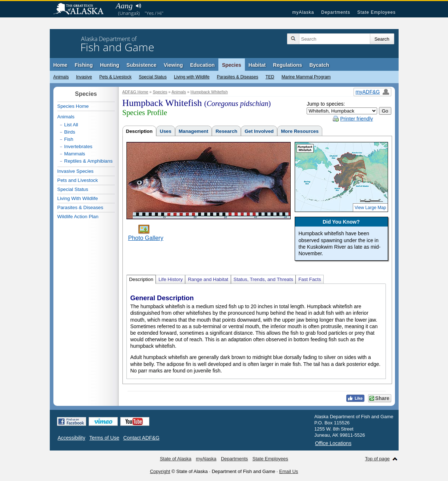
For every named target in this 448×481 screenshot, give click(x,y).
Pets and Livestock (78, 180)
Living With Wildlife (78, 198)
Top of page (378, 459)
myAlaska (303, 12)
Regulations (287, 65)
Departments (336, 12)
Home (60, 65)
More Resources (300, 131)
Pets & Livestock (115, 77)
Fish (69, 139)
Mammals (75, 154)
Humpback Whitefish (209, 92)
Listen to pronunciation (139, 6)
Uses (166, 131)
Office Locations (333, 443)
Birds (70, 132)
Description (139, 131)
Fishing (84, 65)
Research (226, 131)
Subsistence (141, 65)
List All (71, 125)
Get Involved (259, 131)
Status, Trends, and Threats (263, 279)
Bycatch (319, 65)
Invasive (84, 77)
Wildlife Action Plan (78, 217)
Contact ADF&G (141, 438)
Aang (124, 6)
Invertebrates (78, 146)
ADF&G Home (136, 92)
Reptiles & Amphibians (88, 161)
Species (232, 65)
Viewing (173, 65)
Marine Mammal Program (306, 77)
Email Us (288, 471)
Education (202, 65)
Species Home (73, 106)
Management (193, 131)
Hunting (110, 65)
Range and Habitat (208, 279)
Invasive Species (76, 171)
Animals (61, 77)
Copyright (160, 471)
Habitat (257, 65)
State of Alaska (82, 9)
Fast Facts (310, 279)
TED (270, 77)
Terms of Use (104, 438)
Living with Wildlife (192, 77)
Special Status (153, 77)
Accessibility (72, 438)
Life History (171, 279)
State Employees (376, 12)
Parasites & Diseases (238, 77)
